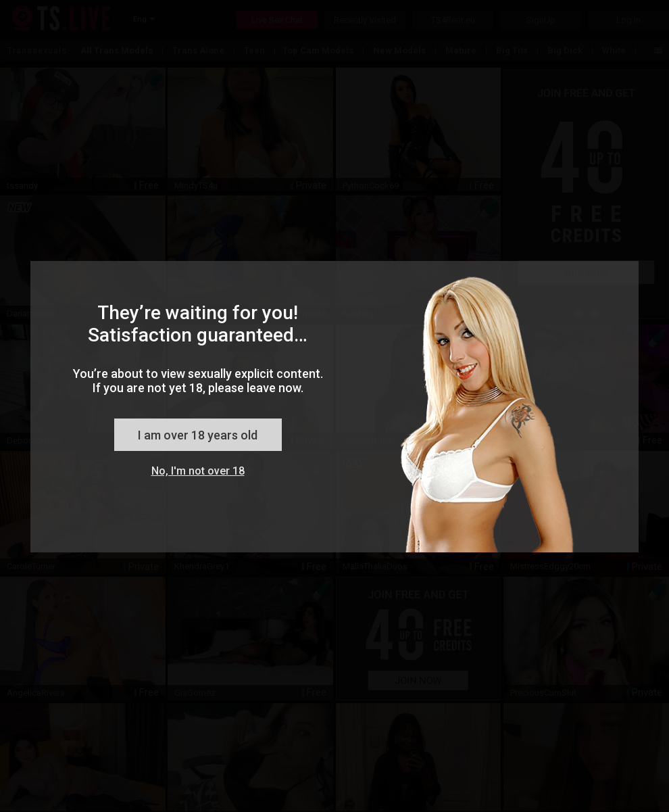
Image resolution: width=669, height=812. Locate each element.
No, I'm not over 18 (198, 471)
